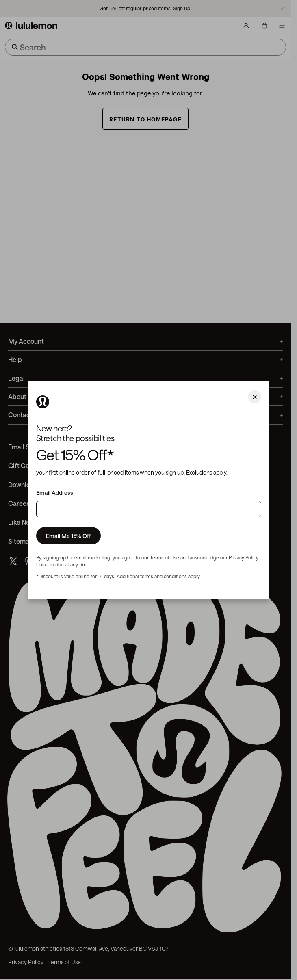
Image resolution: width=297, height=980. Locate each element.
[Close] (255, 397)
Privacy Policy (244, 557)
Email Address (55, 493)
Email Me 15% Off (68, 536)
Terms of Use (165, 557)
